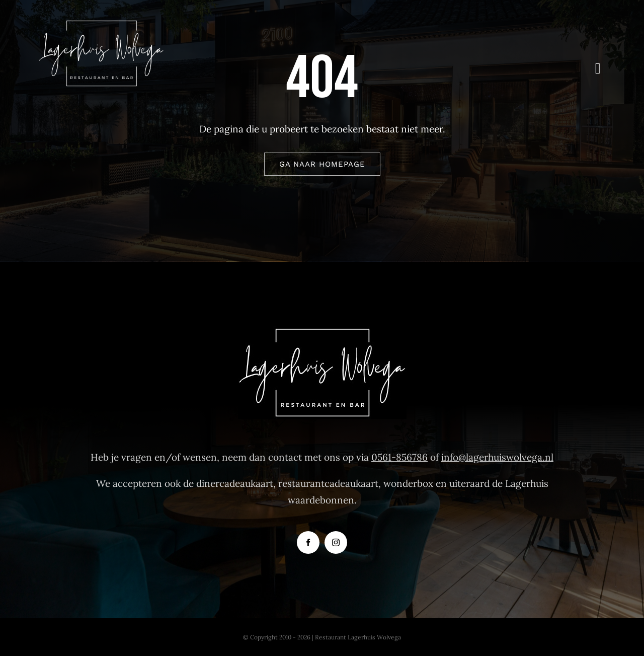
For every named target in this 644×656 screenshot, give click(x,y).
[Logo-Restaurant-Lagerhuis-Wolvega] (101, 25)
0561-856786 (399, 457)
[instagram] (336, 542)
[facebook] (308, 542)
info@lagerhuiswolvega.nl (497, 457)
